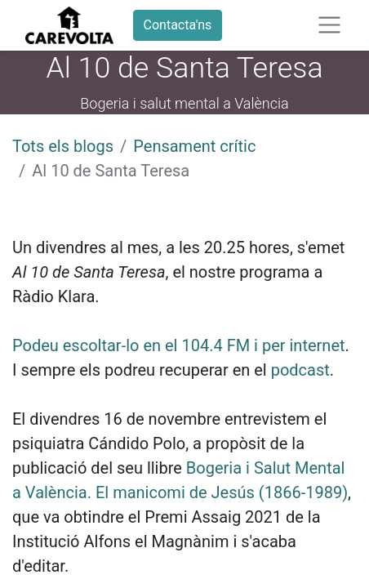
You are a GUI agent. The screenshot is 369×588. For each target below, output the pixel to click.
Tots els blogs (63, 146)
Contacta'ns (178, 25)
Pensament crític (194, 146)
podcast (300, 370)
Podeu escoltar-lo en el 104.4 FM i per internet (179, 345)
